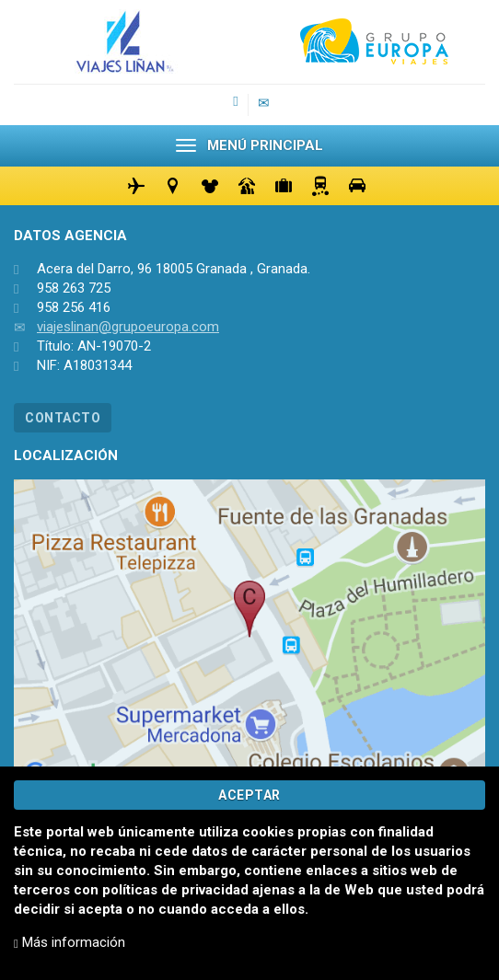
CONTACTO (63, 418)
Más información (70, 942)
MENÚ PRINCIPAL (249, 145)
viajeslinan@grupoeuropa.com (128, 327)
